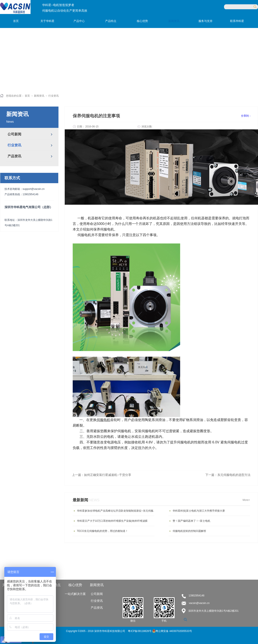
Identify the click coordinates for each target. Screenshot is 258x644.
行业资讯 (54, 96)
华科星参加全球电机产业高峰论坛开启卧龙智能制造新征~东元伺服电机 (117, 511)
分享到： (246, 116)
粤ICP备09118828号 (140, 631)
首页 (16, 21)
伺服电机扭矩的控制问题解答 (189, 531)
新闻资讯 (39, 96)
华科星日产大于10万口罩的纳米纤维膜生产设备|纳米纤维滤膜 (112, 521)
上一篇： (102, 475)
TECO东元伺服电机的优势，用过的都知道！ (102, 531)
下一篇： (228, 475)
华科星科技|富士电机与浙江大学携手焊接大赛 (199, 511)
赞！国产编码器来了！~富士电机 (191, 521)
